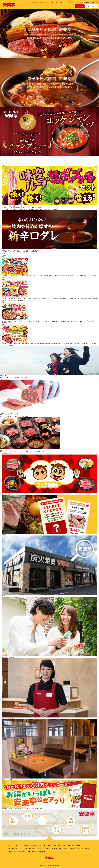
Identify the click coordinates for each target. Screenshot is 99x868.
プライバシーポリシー (83, 849)
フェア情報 (80, 2)
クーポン (70, 2)
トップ (9, 845)
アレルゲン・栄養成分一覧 (59, 849)
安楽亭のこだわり (49, 2)
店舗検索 (87, 2)
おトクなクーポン (68, 845)
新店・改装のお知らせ (14, 849)
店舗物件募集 (42, 852)
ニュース (31, 2)
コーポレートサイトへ (92, 6)
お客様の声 (32, 849)
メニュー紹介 (60, 2)
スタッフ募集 (94, 2)
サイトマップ (11, 852)
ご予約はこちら (80, 6)
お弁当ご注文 (21, 852)
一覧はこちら (5, 166)
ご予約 (25, 849)
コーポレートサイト (43, 849)
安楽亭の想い (39, 2)
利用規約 (72, 849)
